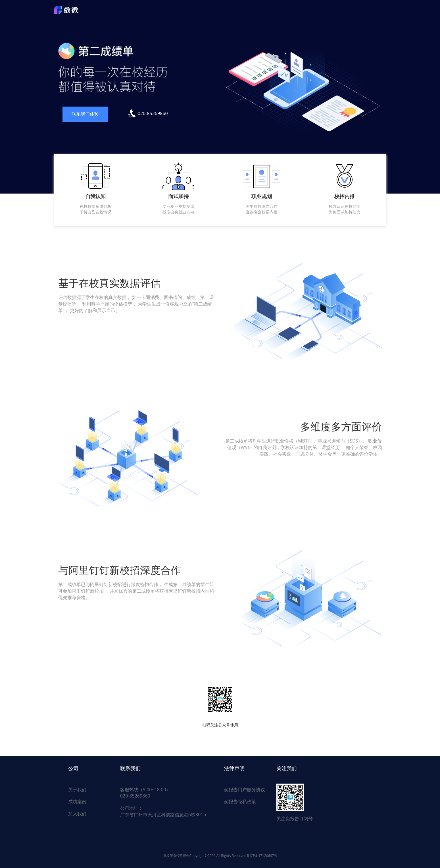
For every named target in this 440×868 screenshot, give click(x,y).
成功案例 (77, 801)
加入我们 (77, 814)
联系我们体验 (85, 114)
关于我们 (77, 790)
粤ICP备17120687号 (262, 856)
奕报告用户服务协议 (245, 790)
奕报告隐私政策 (240, 801)
